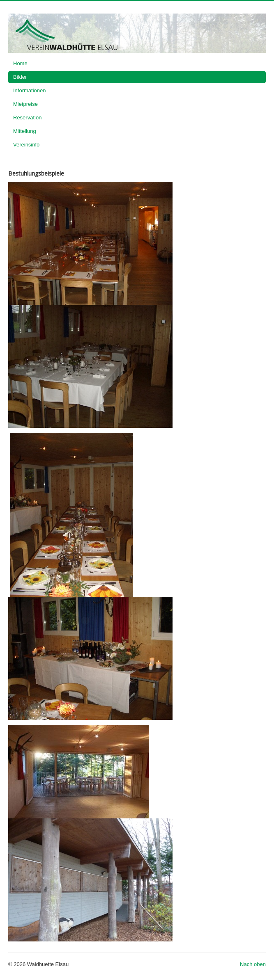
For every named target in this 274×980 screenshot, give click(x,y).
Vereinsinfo (26, 145)
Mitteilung (25, 131)
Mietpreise (25, 104)
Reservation (27, 118)
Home (20, 63)
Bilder (20, 77)
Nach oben (253, 964)
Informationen (30, 90)
